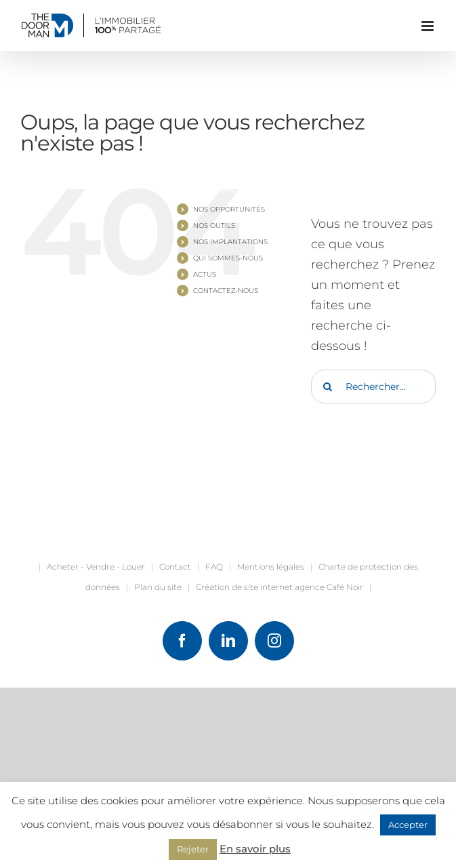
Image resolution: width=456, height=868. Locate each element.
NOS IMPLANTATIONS (230, 242)
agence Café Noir (329, 587)
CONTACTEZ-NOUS (226, 291)
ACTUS (205, 274)
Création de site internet (244, 587)
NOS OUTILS (214, 225)
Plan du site (158, 587)
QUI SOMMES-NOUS (228, 258)
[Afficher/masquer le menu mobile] (429, 26)
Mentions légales (271, 567)
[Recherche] (328, 387)
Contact (175, 567)
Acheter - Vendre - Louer (96, 567)
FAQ (214, 567)
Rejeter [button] (193, 849)
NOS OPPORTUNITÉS (229, 209)
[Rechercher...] (373, 387)
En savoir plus (255, 849)
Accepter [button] (408, 825)
